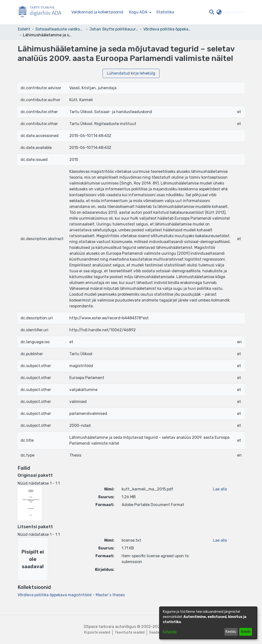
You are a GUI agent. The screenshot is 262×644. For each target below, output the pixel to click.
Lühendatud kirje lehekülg (131, 73)
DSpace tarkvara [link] (99, 627)
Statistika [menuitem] (165, 12)
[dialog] (208, 623)
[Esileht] (42, 12)
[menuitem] (140, 12)
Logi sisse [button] (233, 12)
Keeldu (231, 632)
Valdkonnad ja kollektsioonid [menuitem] (97, 12)
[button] (212, 12)
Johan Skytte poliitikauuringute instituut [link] (114, 29)
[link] (71, 595)
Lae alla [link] (220, 489)
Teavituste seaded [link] (130, 632)
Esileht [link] (24, 29)
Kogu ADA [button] (138, 12)
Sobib (246, 632)
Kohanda (170, 632)
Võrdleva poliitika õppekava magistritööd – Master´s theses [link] (168, 29)
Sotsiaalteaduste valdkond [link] (60, 29)
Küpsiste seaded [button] (97, 632)
